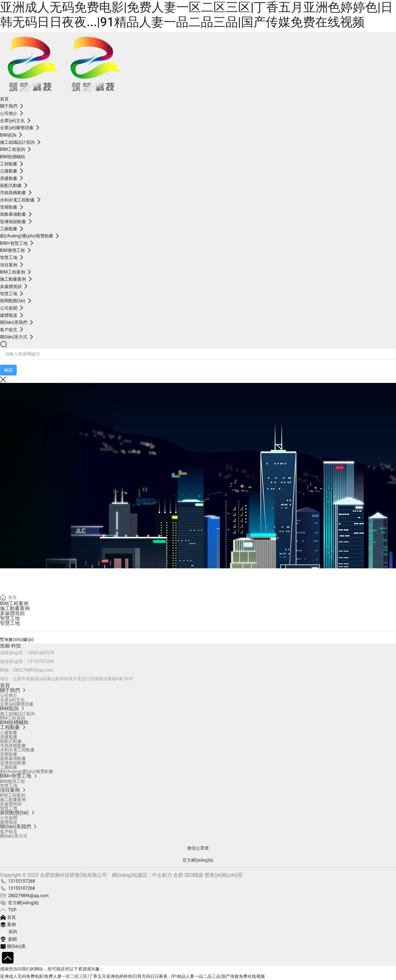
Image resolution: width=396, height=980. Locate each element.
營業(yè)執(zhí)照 (224, 875)
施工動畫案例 (15, 608)
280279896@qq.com (33, 670)
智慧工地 (10, 618)
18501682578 (41, 653)
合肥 (178, 875)
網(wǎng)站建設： (132, 875)
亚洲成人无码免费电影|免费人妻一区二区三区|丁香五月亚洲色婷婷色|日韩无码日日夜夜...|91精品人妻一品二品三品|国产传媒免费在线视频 (196, 15)
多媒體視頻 (12, 613)
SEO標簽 (194, 875)
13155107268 (41, 661)
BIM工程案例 (14, 603)
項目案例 (25, 584)
